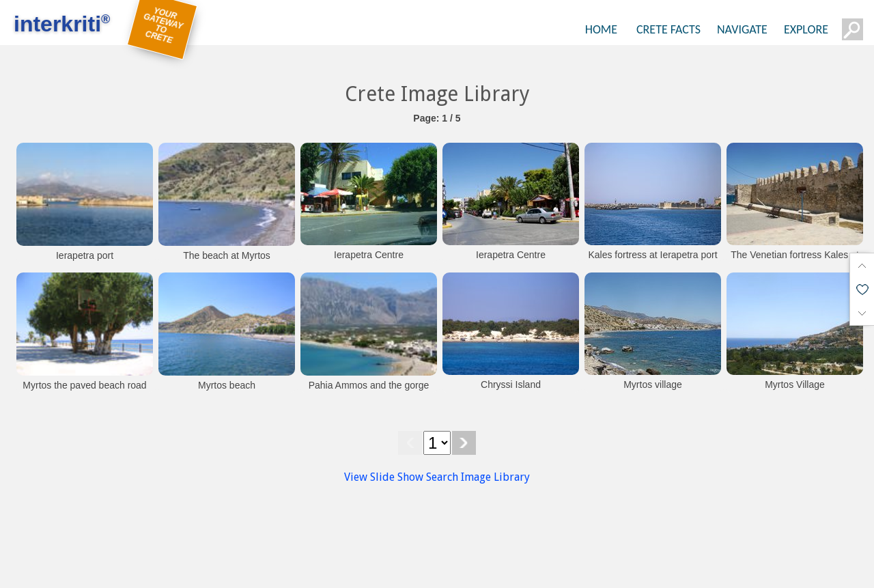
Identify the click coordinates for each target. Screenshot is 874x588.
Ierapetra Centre (369, 255)
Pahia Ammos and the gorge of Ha (369, 392)
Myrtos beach (227, 385)
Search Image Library (478, 477)
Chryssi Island (511, 384)
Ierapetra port (85, 255)
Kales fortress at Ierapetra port (652, 255)
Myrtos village (653, 384)
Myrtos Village (795, 384)
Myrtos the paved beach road (84, 385)
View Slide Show (384, 477)
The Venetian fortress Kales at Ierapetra (795, 262)
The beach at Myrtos (227, 255)
